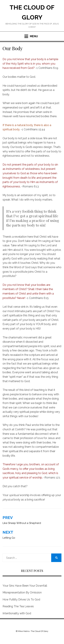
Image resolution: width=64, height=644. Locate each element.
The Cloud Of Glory (40, 631)
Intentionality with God (17, 613)
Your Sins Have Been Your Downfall (25, 586)
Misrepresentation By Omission (22, 592)
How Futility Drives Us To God (21, 600)
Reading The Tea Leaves (18, 606)
